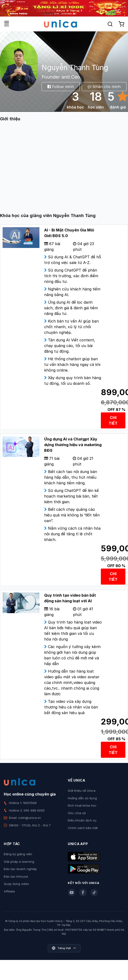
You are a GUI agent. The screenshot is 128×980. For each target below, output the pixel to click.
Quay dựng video (16, 884)
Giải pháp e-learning (19, 862)
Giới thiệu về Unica (82, 791)
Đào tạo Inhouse (16, 876)
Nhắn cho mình (104, 87)
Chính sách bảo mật (83, 828)
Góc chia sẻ (77, 813)
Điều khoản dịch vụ (82, 820)
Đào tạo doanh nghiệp (20, 869)
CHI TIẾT (113, 420)
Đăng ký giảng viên (18, 854)
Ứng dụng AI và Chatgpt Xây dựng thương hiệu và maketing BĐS (73, 445)
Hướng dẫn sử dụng (82, 798)
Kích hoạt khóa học (82, 805)
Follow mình (61, 87)
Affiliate (9, 891)
